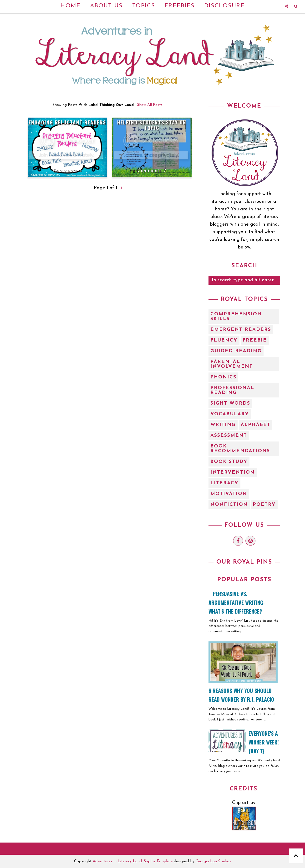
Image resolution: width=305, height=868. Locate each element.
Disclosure (224, 6)
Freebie (255, 340)
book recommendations (240, 449)
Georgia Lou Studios (213, 861)
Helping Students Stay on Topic (152, 125)
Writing (223, 425)
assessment (229, 436)
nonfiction (229, 505)
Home (71, 6)
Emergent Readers (241, 330)
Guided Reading (236, 351)
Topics (144, 6)
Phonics (223, 377)
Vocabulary (230, 414)
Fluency (224, 340)
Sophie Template (158, 861)
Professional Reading (232, 390)
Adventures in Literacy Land (117, 861)
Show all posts (150, 105)
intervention (233, 472)
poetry (264, 505)
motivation (229, 494)
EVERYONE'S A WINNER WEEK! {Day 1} (264, 742)
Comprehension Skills (236, 317)
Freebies (180, 6)
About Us (106, 6)
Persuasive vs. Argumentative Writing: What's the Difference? (237, 602)
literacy (224, 483)
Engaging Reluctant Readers (67, 122)
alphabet (256, 425)
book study (229, 462)
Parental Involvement (232, 364)
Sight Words (230, 403)
